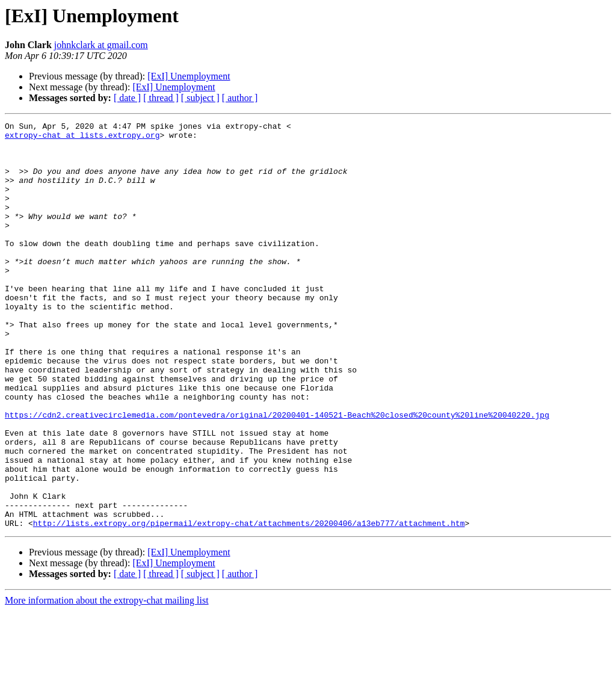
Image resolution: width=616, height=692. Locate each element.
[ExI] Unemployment (189, 76)
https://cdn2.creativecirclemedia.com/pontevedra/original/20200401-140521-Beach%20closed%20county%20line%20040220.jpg (277, 474)
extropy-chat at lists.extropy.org (82, 138)
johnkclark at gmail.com (101, 45)
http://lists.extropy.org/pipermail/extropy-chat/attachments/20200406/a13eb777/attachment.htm (249, 604)
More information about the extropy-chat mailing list (107, 681)
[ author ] (240, 98)
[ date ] (127, 98)
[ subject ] (200, 98)
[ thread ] (161, 98)
